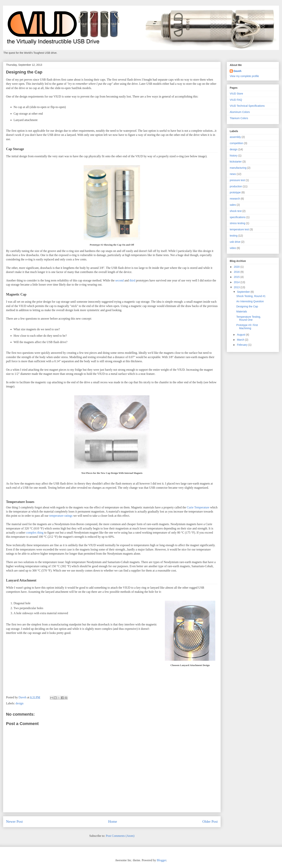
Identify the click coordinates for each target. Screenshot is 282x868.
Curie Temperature (198, 507)
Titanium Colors (239, 118)
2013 (237, 287)
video (233, 248)
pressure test (237, 180)
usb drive (235, 242)
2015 (237, 277)
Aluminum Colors (240, 112)
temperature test (239, 229)
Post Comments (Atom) (120, 836)
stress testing (237, 223)
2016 (237, 272)
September (244, 292)
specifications (238, 217)
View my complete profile (244, 76)
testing (234, 236)
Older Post (210, 821)
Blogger (162, 860)
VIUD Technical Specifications (247, 106)
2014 (237, 282)
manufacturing (238, 168)
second (119, 280)
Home (113, 821)
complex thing (35, 533)
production (236, 186)
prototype (235, 192)
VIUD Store (236, 94)
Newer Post (14, 821)
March (241, 340)
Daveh (237, 71)
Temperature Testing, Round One (249, 318)
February (243, 345)
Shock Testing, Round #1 (251, 296)
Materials (242, 312)
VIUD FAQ (236, 100)
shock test (236, 211)
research (235, 199)
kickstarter (236, 162)
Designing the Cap (247, 306)
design (20, 703)
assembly (235, 137)
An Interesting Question (250, 301)
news (233, 174)
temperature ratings (61, 516)
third (132, 280)
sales (233, 205)
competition (237, 143)
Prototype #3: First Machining (247, 327)
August (241, 335)
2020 (237, 267)
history (234, 156)
